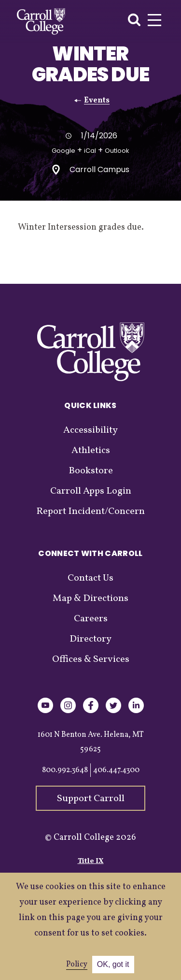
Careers (91, 619)
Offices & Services (91, 659)
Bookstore (91, 471)
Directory (90, 639)
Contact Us (90, 578)
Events (97, 101)
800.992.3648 (65, 770)
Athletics (91, 451)
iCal (90, 151)
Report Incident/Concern (90, 512)
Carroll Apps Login (91, 491)
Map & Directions (90, 599)
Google (63, 151)
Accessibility (90, 430)
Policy (77, 965)
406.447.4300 (116, 770)
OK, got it (113, 964)
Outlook (117, 151)
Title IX (91, 861)
